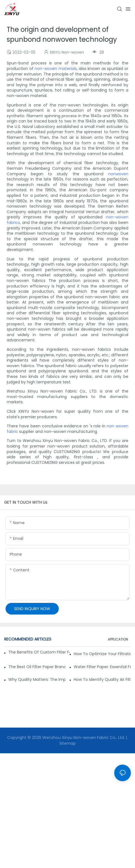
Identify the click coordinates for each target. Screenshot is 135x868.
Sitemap (67, 743)
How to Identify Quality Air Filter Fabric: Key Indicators (102, 679)
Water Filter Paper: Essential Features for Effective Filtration (102, 667)
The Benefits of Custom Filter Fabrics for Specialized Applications (39, 652)
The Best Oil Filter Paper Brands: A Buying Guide (37, 667)
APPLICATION (118, 639)
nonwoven (118, 174)
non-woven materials (56, 69)
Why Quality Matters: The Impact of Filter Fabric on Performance (37, 679)
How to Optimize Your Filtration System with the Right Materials (102, 654)
